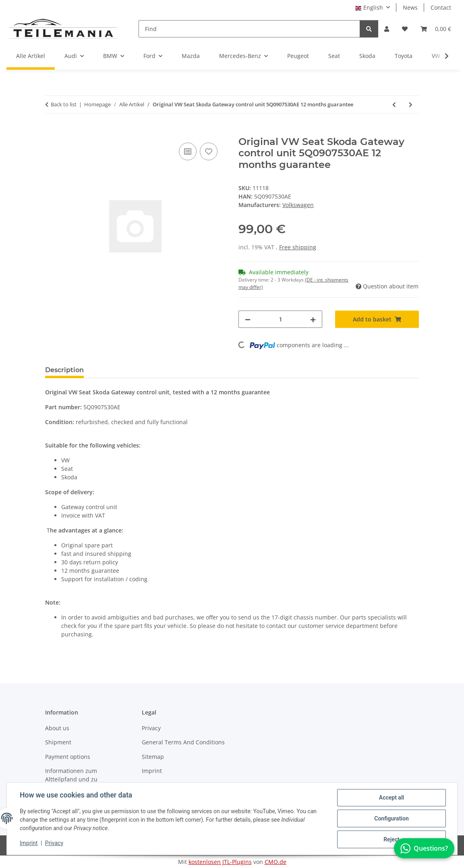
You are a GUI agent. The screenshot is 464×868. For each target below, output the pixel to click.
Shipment (58, 742)
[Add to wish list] (209, 151)
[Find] (249, 29)
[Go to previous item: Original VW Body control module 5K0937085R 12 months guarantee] (394, 105)
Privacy (54, 843)
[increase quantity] (313, 319)
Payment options (68, 757)
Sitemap (153, 757)
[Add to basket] (52, 132)
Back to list (64, 104)
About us (57, 728)
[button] (387, 29)
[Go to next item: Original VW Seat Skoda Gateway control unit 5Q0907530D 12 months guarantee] (411, 105)
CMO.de (275, 862)
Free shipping (298, 247)
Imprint (29, 843)
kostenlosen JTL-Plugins (220, 862)
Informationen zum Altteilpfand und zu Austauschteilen (71, 779)
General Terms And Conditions (183, 742)
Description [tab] (64, 370)
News (410, 7)
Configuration (391, 818)
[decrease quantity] (248, 319)
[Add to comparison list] (188, 151)
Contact (441, 7)
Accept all (391, 798)
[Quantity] (280, 319)
